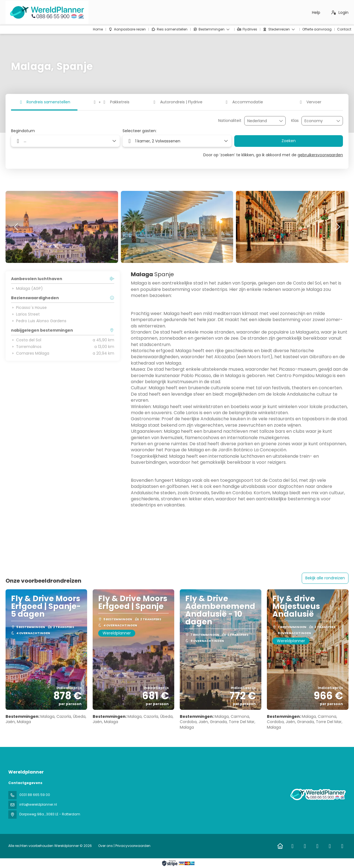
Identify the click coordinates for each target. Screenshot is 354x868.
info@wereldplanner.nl (38, 804)
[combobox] (261, 121)
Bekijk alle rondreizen (325, 578)
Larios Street (25, 314)
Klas (295, 121)
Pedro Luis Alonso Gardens (39, 321)
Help (316, 12)
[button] (17, 227)
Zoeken (289, 141)
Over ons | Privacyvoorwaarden (124, 846)
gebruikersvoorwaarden (320, 155)
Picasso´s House (29, 308)
